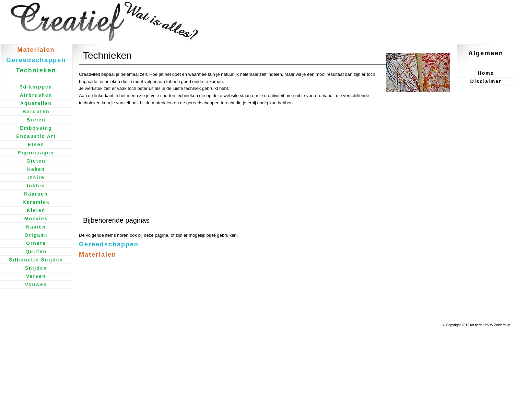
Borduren (36, 112)
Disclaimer (486, 81)
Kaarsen (36, 194)
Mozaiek (36, 219)
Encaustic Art (36, 136)
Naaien (36, 227)
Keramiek (36, 202)
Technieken (36, 70)
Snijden (36, 268)
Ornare (36, 243)
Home (486, 73)
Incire (36, 177)
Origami (36, 235)
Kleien (36, 210)
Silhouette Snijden (36, 260)
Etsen (36, 144)
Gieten (36, 161)
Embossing (36, 128)
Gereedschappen (109, 244)
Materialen (98, 255)
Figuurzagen (36, 153)
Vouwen (36, 284)
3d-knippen (36, 87)
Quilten (36, 252)
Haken (36, 169)
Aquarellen (36, 103)
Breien (36, 120)
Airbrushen (36, 95)
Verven (36, 276)
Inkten (36, 186)
